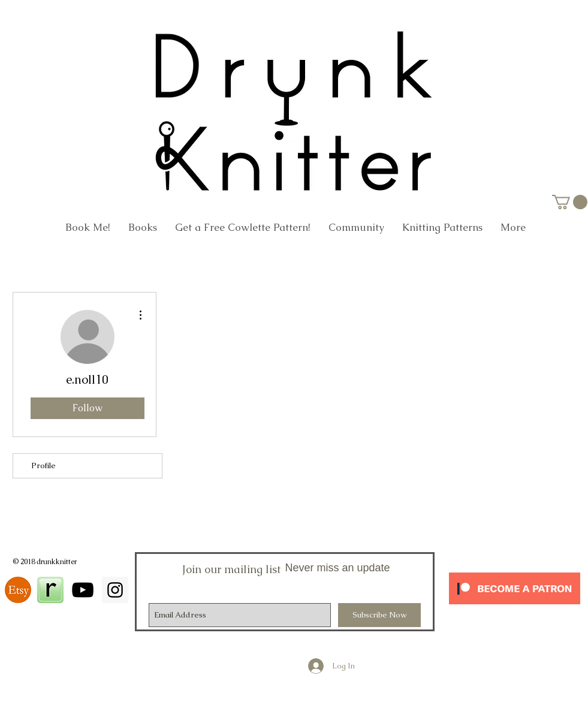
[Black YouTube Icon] (83, 590)
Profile (43, 466)
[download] (18, 590)
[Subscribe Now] (379, 615)
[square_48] (50, 590)
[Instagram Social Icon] (115, 590)
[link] (570, 202)
